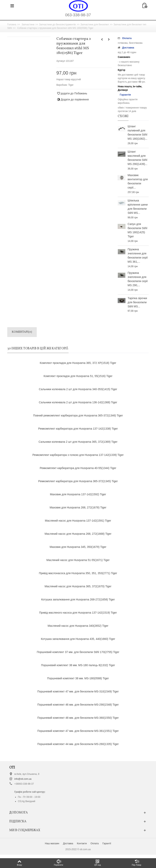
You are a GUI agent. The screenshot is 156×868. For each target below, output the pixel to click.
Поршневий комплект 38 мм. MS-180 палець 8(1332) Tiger (78, 665)
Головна (12, 25)
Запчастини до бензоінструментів (57, 25)
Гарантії (107, 843)
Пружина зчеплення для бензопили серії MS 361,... (138, 255)
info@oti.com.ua (23, 779)
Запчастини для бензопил (95, 25)
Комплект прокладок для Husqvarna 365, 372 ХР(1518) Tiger (78, 363)
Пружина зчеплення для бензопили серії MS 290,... (138, 279)
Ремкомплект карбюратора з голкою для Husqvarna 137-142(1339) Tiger (78, 455)
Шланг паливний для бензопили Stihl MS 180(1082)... (137, 133)
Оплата (95, 843)
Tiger (71, 85)
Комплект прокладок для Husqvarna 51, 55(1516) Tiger (78, 376)
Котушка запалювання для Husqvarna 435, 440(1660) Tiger (78, 639)
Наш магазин (52, 843)
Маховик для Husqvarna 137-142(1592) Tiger (78, 494)
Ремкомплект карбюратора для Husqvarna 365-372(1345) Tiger (78, 481)
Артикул (61, 61)
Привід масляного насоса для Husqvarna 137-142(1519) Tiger (78, 613)
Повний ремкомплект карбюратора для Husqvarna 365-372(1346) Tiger (78, 415)
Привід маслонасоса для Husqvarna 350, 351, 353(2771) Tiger (78, 573)
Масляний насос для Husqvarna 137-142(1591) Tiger (78, 521)
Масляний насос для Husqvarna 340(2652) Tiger (78, 626)
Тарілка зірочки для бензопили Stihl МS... (137, 302)
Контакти (82, 843)
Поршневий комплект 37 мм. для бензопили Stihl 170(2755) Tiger (78, 652)
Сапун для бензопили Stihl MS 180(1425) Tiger (137, 230)
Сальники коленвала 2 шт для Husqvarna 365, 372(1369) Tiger (78, 442)
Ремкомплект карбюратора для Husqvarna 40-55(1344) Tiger (78, 468)
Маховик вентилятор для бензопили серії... (138, 181)
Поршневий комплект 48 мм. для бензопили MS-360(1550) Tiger (78, 718)
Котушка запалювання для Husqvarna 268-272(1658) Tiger (78, 599)
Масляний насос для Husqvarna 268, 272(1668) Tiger (78, 534)
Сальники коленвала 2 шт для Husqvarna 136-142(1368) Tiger (78, 402)
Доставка (68, 843)
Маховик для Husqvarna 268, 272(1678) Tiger (78, 507)
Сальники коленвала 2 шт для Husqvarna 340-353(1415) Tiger (78, 389)
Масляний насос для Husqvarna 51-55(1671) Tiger (78, 560)
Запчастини (28, 25)
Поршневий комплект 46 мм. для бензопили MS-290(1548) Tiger (78, 705)
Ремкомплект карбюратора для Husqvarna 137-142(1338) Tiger (78, 429)
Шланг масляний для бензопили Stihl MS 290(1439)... (137, 158)
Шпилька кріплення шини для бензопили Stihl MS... (138, 207)
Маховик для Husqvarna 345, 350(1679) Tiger (78, 547)
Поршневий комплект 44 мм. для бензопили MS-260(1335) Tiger (78, 744)
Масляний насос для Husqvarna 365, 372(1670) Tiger (78, 586)
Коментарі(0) (22, 332)
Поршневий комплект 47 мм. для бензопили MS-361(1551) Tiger (78, 731)
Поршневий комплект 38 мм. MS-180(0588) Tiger (78, 678)
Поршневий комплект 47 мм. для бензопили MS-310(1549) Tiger (78, 691)
